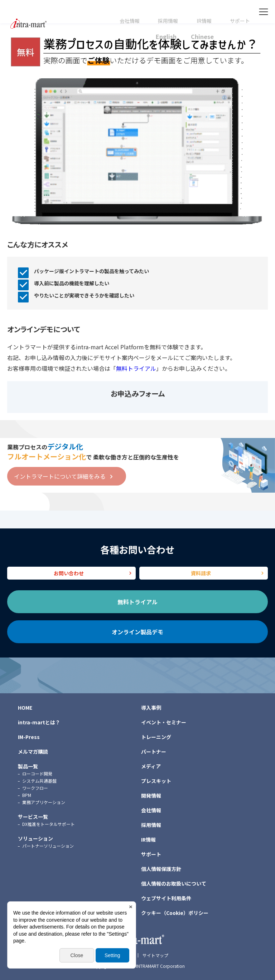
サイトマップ (155, 955)
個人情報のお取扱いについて (174, 883)
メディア (151, 766)
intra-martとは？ (39, 722)
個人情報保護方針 (161, 869)
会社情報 (130, 21)
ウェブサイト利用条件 (166, 898)
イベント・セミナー (164, 722)
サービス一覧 (33, 817)
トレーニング (156, 737)
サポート (240, 21)
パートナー (154, 752)
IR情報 (204, 21)
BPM (27, 795)
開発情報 (151, 796)
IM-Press (29, 737)
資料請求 (201, 573)
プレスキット (156, 781)
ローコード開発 (37, 774)
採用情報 (168, 21)
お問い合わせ (69, 573)
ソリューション (35, 838)
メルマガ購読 (33, 752)
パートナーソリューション (48, 846)
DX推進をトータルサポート (49, 824)
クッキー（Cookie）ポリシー (175, 913)
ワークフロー (35, 788)
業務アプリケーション (44, 802)
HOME (25, 708)
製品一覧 (28, 766)
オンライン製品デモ (137, 632)
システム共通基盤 (39, 781)
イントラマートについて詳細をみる (60, 476)
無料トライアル (136, 368)
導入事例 (151, 708)
